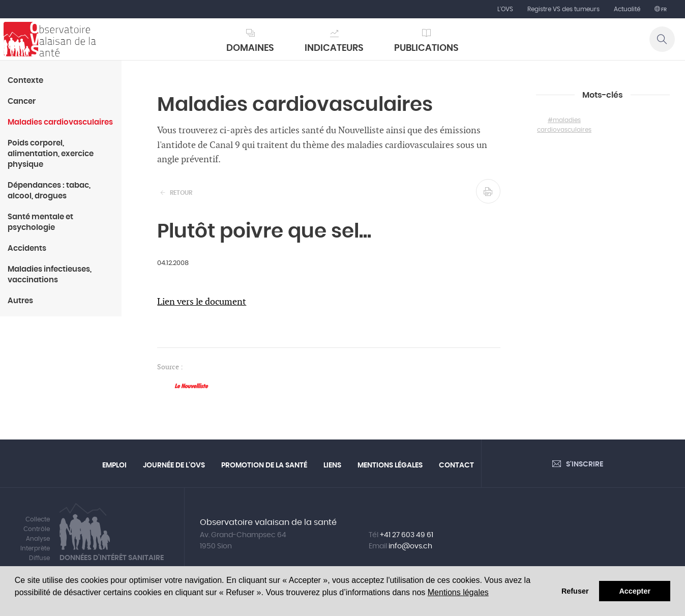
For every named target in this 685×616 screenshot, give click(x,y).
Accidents (27, 248)
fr (663, 10)
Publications (426, 48)
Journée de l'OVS (174, 465)
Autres (20, 301)
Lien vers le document (202, 302)
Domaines (250, 48)
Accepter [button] (635, 591)
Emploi (114, 465)
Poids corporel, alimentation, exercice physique (51, 154)
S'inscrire (585, 464)
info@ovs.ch (410, 546)
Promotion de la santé (264, 465)
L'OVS (505, 9)
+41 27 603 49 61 (407, 535)
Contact (456, 465)
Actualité (627, 9)
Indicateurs (334, 48)
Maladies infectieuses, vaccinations (50, 275)
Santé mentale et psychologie (40, 222)
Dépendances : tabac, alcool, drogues (49, 191)
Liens (332, 465)
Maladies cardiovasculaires (60, 122)
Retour (181, 193)
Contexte (25, 81)
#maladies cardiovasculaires (564, 125)
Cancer (22, 101)
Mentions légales (458, 592)
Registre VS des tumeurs (563, 9)
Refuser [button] (575, 591)
